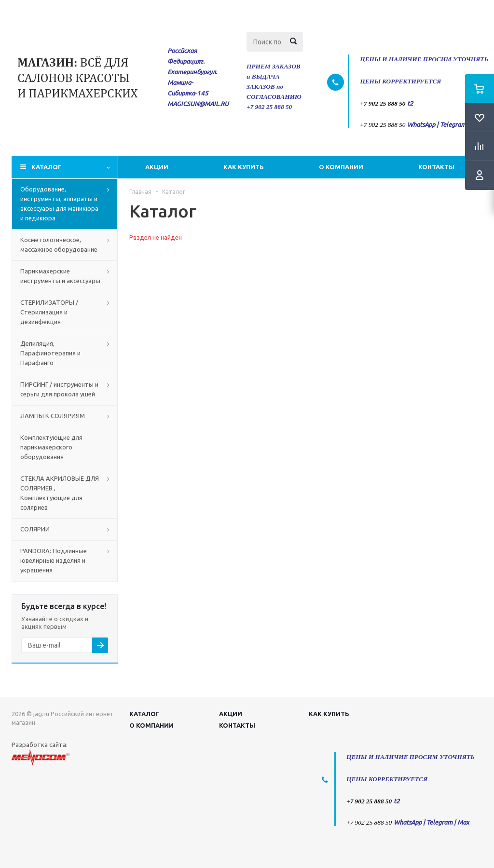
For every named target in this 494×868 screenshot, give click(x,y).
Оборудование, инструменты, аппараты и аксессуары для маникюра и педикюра (59, 203)
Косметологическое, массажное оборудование (59, 244)
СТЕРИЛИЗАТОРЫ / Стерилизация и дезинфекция (49, 312)
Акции (157, 167)
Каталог (47, 167)
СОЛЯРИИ (35, 529)
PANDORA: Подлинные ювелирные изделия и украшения (54, 560)
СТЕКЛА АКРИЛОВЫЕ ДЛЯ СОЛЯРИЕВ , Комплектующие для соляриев (60, 493)
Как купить (244, 167)
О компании (341, 167)
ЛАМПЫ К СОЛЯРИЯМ (53, 416)
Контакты (436, 167)
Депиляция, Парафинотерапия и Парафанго (50, 353)
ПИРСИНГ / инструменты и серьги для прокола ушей (59, 389)
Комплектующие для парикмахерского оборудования (51, 447)
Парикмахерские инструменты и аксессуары (60, 276)
